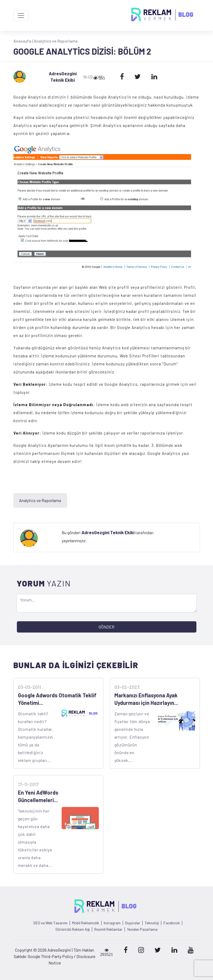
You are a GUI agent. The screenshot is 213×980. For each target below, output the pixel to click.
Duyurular (133, 923)
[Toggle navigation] (21, 16)
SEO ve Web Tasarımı (50, 923)
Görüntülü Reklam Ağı (73, 929)
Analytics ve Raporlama (56, 41)
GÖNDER (106, 627)
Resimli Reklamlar (108, 929)
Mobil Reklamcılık (86, 923)
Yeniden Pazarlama (142, 929)
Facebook (172, 923)
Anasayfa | (24, 41)
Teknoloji (152, 923)
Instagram (112, 923)
